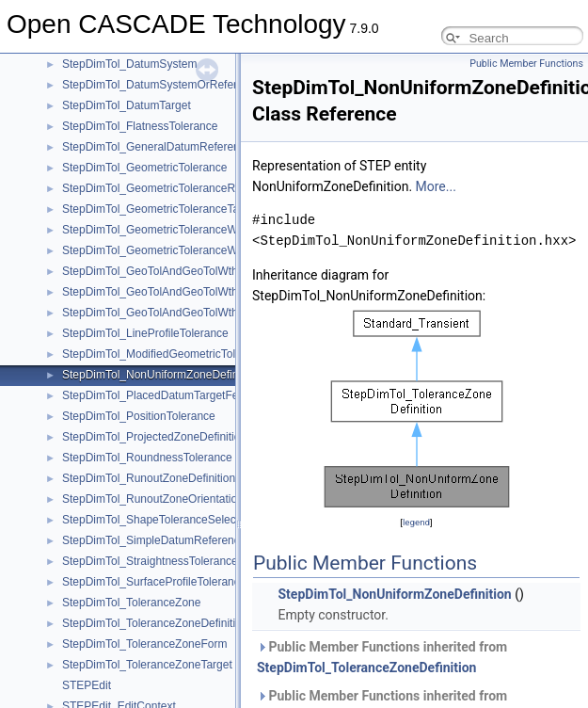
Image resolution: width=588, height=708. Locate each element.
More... (436, 186)
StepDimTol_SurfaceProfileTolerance (154, 582)
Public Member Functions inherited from (382, 657)
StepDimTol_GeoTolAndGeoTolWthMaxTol (168, 292)
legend (416, 522)
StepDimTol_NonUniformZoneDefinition (160, 375)
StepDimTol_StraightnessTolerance (150, 561)
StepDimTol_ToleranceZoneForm (144, 644)
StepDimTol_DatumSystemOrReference (162, 85)
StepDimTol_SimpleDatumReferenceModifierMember (195, 540)
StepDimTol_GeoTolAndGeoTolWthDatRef (167, 271)
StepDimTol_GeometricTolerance (144, 168)
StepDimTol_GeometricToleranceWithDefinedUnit (185, 230)
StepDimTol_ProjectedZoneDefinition (154, 437)
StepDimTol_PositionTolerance (139, 416)
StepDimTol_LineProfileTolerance (145, 333)
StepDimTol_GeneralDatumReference (157, 147)
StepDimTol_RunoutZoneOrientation (153, 499)
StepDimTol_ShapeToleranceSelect (151, 520)
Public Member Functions (526, 64)
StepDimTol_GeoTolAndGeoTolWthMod (161, 313)
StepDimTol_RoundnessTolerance (147, 458)
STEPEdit (87, 685)
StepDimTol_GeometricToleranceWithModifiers (179, 250)
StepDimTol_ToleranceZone (131, 603)
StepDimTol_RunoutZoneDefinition (149, 478)
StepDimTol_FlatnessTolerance (140, 126)
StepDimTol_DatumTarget (127, 105)
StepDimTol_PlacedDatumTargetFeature (163, 395)
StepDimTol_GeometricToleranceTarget (160, 209)
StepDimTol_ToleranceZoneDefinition (155, 623)
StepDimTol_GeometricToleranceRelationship (175, 188)
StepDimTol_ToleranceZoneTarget (147, 665)
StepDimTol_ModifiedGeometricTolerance (166, 354)
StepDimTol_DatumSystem (129, 64)
